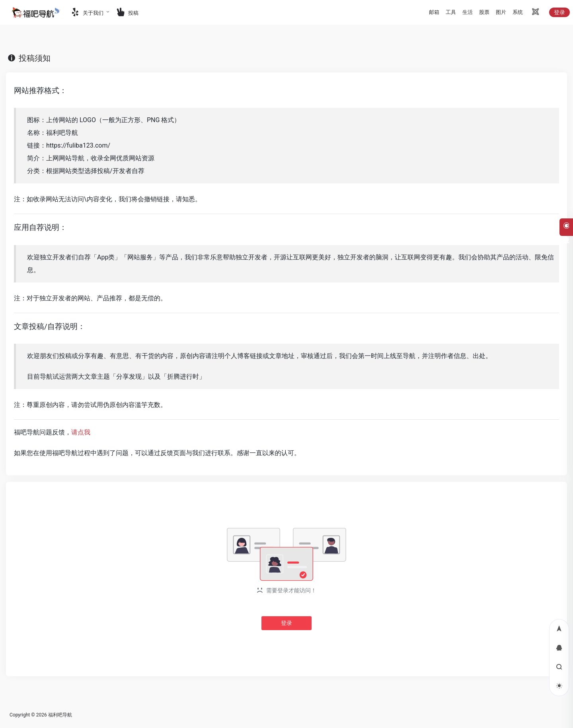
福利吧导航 (60, 715)
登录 (559, 12)
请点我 (81, 432)
